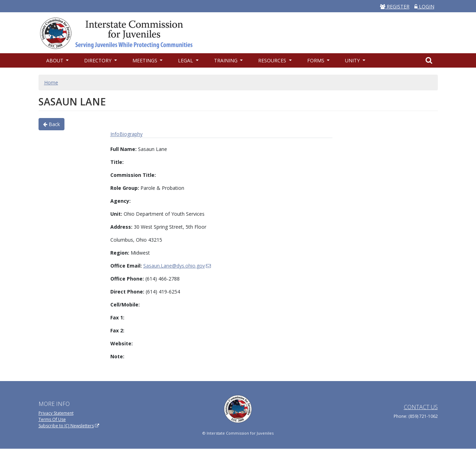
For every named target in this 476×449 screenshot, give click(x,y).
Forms (316, 60)
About (56, 60)
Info (115, 134)
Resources (273, 60)
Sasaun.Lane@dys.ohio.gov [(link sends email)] (177, 266)
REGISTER (395, 6)
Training (226, 60)
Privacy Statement (56, 413)
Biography (131, 134)
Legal (186, 60)
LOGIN (424, 6)
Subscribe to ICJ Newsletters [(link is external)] (69, 426)
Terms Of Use (52, 419)
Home (51, 82)
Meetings (146, 60)
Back (51, 124)
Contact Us (421, 407)
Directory (98, 60)
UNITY (353, 60)
